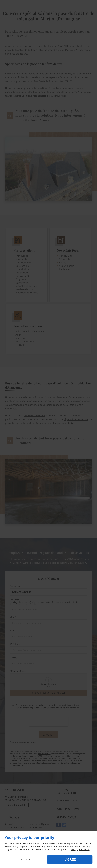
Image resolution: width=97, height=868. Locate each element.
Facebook (84, 849)
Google (74, 849)
